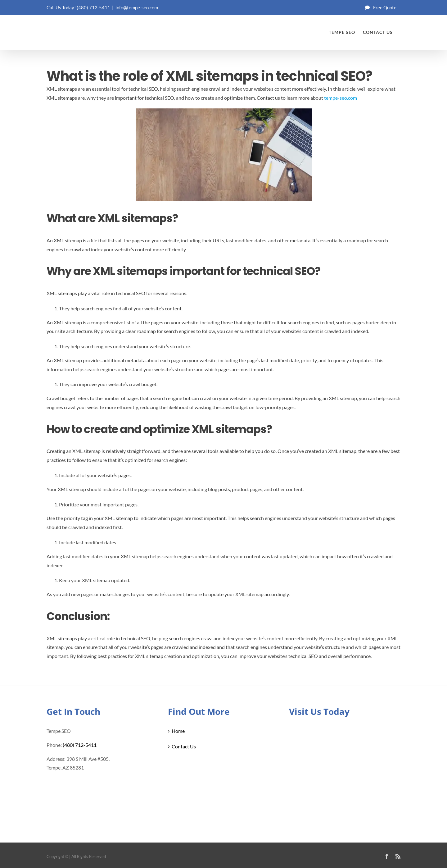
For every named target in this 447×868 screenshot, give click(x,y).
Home (178, 731)
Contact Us (184, 746)
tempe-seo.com (341, 98)
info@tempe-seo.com (137, 7)
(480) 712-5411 (93, 7)
